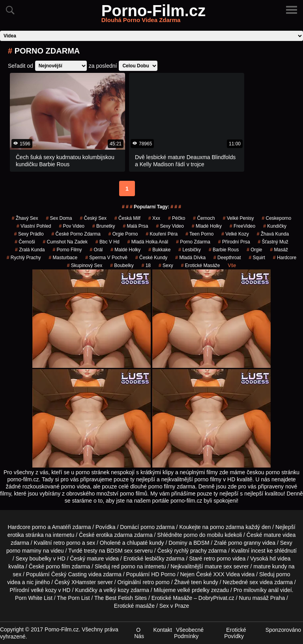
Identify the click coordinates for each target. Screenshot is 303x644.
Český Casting (69, 574)
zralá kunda (30, 250)
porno (148, 527)
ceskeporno (276, 218)
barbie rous (224, 250)
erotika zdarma (115, 535)
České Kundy (151, 258)
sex (254, 582)
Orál (96, 250)
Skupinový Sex (85, 265)
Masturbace (63, 258)
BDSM (201, 543)
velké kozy (44, 590)
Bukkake (159, 250)
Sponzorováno (283, 630)
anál (273, 590)
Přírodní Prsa (234, 242)
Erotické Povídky (235, 633)
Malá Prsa (135, 226)
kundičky (275, 226)
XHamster (84, 582)
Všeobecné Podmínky (189, 633)
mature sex (218, 566)
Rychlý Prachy (24, 258)
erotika (16, 535)
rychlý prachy (190, 551)
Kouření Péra (162, 234)
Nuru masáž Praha (262, 598)
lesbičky (155, 559)
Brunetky (104, 226)
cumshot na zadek (65, 242)
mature (272, 535)
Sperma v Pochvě (106, 258)
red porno (123, 566)
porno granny (244, 543)
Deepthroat (227, 258)
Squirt (257, 258)
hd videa (280, 559)
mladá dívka (190, 258)
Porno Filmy (67, 250)
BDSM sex (120, 551)
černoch (204, 218)
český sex (93, 218)
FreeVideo (242, 226)
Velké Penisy (238, 218)
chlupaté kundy (145, 543)
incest (258, 551)
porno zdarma (193, 242)
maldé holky (125, 250)
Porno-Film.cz (153, 15)
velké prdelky (193, 590)
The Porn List (73, 598)
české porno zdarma (76, 234)
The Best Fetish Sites (121, 598)
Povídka (106, 527)
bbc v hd (108, 242)
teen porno (199, 234)
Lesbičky (190, 250)
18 (146, 265)
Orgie (254, 250)
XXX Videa (227, 574)
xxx (154, 218)
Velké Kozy (235, 234)
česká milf (127, 218)
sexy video (170, 226)
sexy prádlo (29, 234)
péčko (177, 218)
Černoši (25, 242)
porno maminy (24, 551)
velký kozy (117, 590)
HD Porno (163, 574)
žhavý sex (25, 218)
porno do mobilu (203, 535)
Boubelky (122, 265)
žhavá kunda (273, 234)
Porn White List (34, 598)
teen (196, 582)
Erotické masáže (134, 606)
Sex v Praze (174, 606)
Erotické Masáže (201, 265)
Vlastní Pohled (34, 226)
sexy (166, 265)
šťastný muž (273, 242)
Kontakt (162, 630)
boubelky (41, 559)
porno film (58, 566)
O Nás (139, 633)
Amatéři (61, 527)
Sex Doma (59, 218)
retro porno (67, 543)
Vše (232, 265)
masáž (279, 250)
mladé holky (207, 226)
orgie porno (123, 234)
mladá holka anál (148, 242)
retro (148, 582)
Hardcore (285, 258)
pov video (72, 226)
